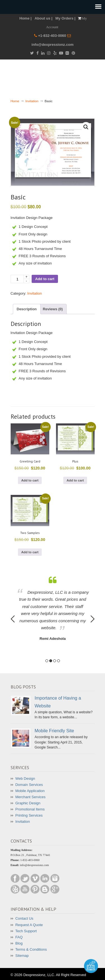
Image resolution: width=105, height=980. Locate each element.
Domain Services (29, 785)
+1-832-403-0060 (53, 36)
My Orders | (66, 18)
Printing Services (29, 815)
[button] (86, 127)
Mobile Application (30, 791)
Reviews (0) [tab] (53, 309)
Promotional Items (30, 809)
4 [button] (59, 661)
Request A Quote (29, 925)
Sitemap (22, 956)
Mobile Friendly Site (54, 731)
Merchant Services (31, 797)
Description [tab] (27, 309)
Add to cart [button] (30, 480)
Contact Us (24, 918)
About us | (43, 18)
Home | (25, 18)
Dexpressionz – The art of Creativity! (53, 75)
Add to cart (45, 279)
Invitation (32, 101)
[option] (53, 609)
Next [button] (93, 619)
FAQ (19, 937)
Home (15, 101)
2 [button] (51, 661)
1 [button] (47, 661)
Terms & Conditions (31, 949)
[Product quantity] (20, 279)
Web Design (25, 778)
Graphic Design (28, 803)
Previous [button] (13, 619)
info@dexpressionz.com (53, 45)
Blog (19, 943)
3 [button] (55, 661)
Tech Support (26, 931)
